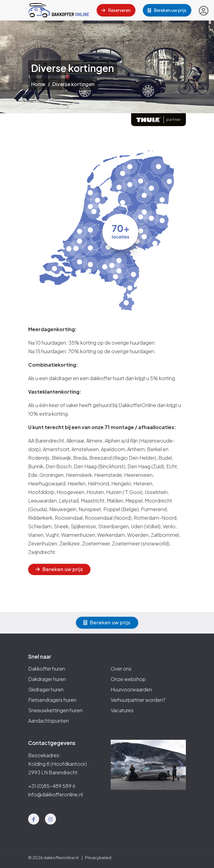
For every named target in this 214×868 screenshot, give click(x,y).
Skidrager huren (46, 689)
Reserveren (116, 10)
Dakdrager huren (47, 679)
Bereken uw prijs (167, 10)
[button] (116, 765)
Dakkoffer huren (47, 669)
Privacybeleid (98, 858)
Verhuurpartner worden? (138, 700)
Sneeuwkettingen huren (55, 710)
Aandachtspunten (48, 721)
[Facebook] (34, 819)
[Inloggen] (204, 10)
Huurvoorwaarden (131, 689)
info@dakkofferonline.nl (55, 794)
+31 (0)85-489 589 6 (52, 786)
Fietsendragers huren (52, 700)
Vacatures (122, 710)
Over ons (121, 669)
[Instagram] (50, 819)
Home (38, 84)
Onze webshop (128, 679)
